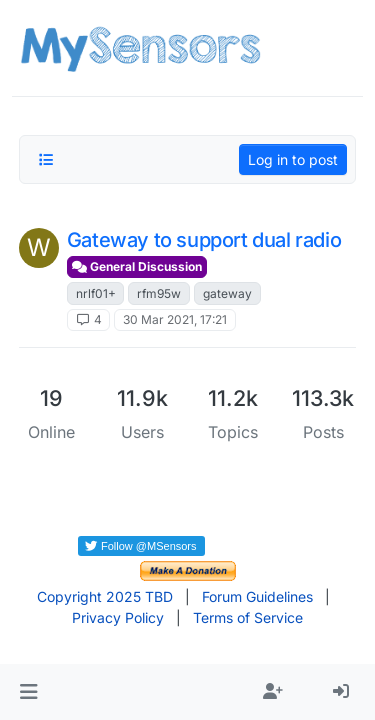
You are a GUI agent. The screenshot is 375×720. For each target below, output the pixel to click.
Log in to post (293, 159)
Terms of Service (248, 617)
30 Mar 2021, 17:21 (175, 319)
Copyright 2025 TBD (105, 596)
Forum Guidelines (257, 596)
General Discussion (137, 266)
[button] (28, 692)
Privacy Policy (118, 617)
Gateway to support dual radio (204, 240)
